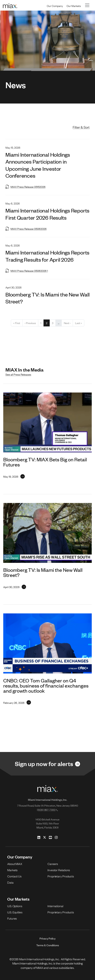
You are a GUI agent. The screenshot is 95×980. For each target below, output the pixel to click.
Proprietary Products (61, 876)
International (55, 906)
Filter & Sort (81, 127)
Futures (12, 918)
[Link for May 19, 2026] (14, 476)
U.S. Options (15, 906)
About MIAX (15, 864)
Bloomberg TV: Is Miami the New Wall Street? (43, 572)
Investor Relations (59, 870)
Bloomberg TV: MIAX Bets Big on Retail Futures (45, 462)
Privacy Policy (47, 938)
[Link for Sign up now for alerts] (47, 764)
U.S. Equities (15, 912)
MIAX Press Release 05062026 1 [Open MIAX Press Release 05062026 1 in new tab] (27, 271)
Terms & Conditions (48, 945)
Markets (12, 870)
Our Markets (74, 6)
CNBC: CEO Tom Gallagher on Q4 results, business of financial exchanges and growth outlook (46, 686)
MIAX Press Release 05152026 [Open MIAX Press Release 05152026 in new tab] (25, 187)
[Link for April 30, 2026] (15, 587)
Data (10, 882)
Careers (53, 864)
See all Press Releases (18, 374)
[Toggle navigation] (87, 5)
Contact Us (14, 876)
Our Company (55, 6)
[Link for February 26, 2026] (17, 703)
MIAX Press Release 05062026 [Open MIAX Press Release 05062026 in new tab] (26, 229)
